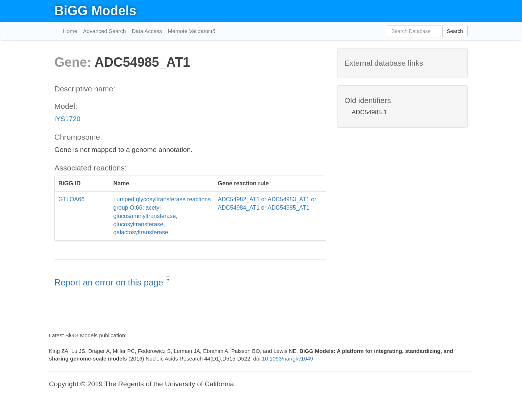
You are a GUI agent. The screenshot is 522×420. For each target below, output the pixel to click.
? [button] (168, 281)
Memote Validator (190, 31)
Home (70, 31)
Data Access (147, 31)
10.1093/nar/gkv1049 (288, 359)
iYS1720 (67, 119)
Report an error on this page (110, 282)
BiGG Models (95, 11)
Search (455, 31)
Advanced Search (104, 31)
